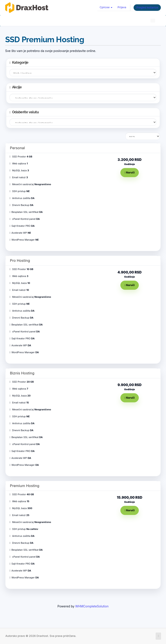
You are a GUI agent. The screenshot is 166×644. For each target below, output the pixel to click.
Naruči (130, 172)
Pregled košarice (147, 7)
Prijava (122, 7)
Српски (106, 7)
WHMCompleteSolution (92, 606)
